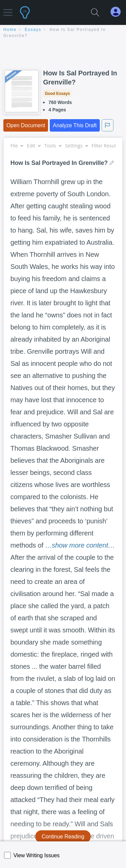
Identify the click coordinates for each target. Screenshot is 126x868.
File (17, 146)
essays (33, 30)
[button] (8, 9)
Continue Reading (63, 837)
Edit (34, 146)
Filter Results (108, 146)
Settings (76, 146)
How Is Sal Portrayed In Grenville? (80, 78)
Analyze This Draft (75, 125)
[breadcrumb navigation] (63, 33)
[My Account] (118, 12)
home (10, 30)
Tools (53, 146)
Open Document (26, 125)
